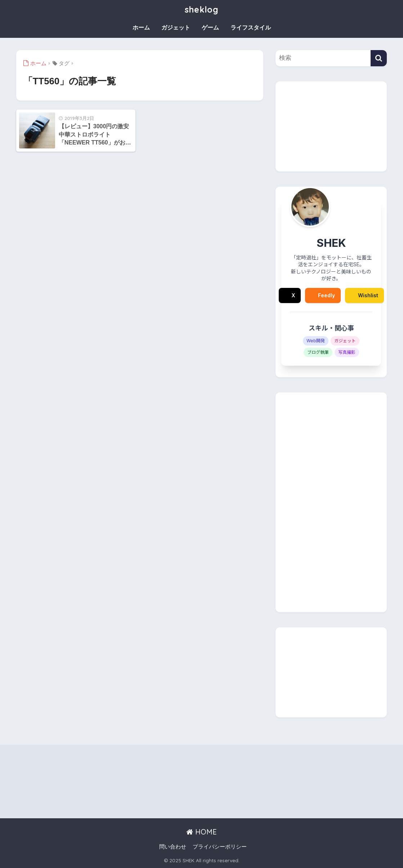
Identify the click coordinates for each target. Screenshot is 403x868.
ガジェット (176, 28)
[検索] (379, 58)
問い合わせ (173, 847)
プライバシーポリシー (220, 847)
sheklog (202, 10)
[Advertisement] (331, 126)
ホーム (141, 28)
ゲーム (210, 28)
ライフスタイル (251, 28)
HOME (201, 832)
